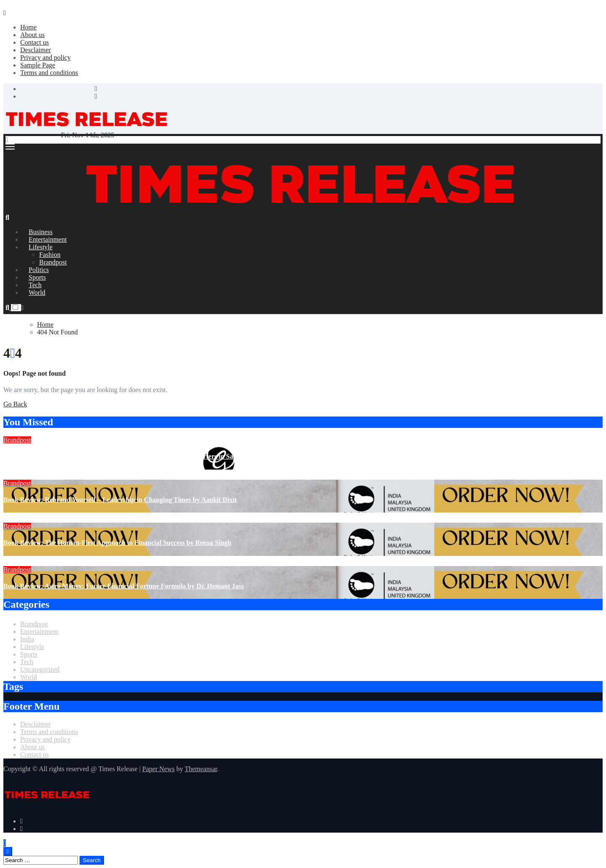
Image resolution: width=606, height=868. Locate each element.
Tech (27, 662)
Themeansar (201, 769)
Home (28, 27)
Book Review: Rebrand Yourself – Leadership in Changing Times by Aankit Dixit (120, 500)
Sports (29, 654)
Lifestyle (41, 247)
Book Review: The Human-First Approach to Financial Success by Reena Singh (117, 543)
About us (32, 35)
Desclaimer (36, 50)
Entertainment (39, 632)
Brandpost (17, 440)
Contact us (35, 42)
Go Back (15, 404)
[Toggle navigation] (10, 147)
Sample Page (38, 65)
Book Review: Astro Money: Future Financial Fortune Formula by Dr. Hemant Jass (124, 586)
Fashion (50, 255)
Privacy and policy (45, 57)
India (27, 639)
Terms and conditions (49, 73)
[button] (22, 308)
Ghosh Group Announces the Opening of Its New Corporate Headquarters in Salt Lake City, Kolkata (149, 456)
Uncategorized (40, 669)
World (37, 292)
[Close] (5, 13)
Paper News (158, 769)
